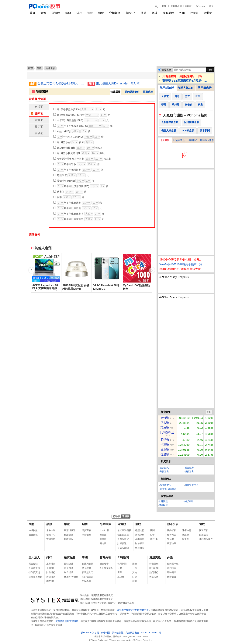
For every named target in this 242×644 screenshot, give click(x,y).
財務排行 (51, 572)
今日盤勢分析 (106, 568)
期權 (154, 13)
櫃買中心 (51, 535)
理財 (135, 581)
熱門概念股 (205, 88)
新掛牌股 (172, 530)
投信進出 (189, 471)
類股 (101, 13)
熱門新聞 (122, 564)
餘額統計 (69, 564)
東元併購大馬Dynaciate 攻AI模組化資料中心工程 (120, 83)
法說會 (185, 535)
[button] (152, 270)
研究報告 (104, 564)
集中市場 (51, 530)
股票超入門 (88, 572)
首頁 (32, 13)
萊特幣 (165, 440)
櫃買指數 (33, 535)
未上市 (121, 577)
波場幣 (165, 449)
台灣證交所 (165, 485)
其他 (135, 572)
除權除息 (187, 530)
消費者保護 (118, 633)
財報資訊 (122, 543)
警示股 (171, 539)
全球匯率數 (173, 564)
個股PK (131, 13)
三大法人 (164, 468)
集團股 (103, 539)
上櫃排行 (51, 568)
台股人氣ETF (186, 88)
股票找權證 (70, 530)
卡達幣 (165, 445)
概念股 (103, 543)
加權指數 (33, 530)
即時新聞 (123, 557)
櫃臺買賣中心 (192, 485)
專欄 (85, 557)
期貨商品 (86, 530)
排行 (79, 13)
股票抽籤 (172, 543)
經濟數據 (172, 577)
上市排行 (51, 564)
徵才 (161, 633)
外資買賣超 (34, 568)
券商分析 (105, 557)
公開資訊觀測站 (168, 489)
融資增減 (69, 568)
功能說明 (188, 501)
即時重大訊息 (207, 140)
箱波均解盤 (88, 564)
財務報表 (140, 543)
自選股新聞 (123, 548)
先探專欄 (86, 581)
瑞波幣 (165, 427)
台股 (120, 568)
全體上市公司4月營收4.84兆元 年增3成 (61, 83)
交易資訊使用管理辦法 (67, 621)
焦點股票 (154, 577)
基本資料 (140, 539)
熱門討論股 (167, 88)
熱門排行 (154, 572)
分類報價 (115, 13)
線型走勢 (140, 530)
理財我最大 (88, 577)
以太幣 (165, 423)
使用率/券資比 (71, 577)
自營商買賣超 (35, 577)
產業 (120, 572)
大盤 (43, 13)
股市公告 (173, 524)
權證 (143, 13)
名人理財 (86, 568)
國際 (135, 564)
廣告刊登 (105, 633)
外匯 (182, 13)
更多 (209, 412)
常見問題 (163, 501)
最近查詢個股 (124, 530)
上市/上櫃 (104, 530)
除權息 (208, 13)
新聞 (164, 6)
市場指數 (51, 539)
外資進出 (164, 471)
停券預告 (172, 535)
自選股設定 (123, 539)
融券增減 (69, 572)
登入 (211, 6)
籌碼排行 (51, 577)
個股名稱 (166, 70)
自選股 (56, 13)
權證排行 (69, 539)
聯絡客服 (163, 505)
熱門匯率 (172, 568)
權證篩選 (69, 535)
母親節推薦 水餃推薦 (181, 6)
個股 (138, 524)
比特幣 (194, 13)
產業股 (103, 535)
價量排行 (193, 140)
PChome (200, 6)
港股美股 (168, 13)
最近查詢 (165, 140)
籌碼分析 (140, 535)
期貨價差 (86, 535)
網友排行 (51, 581)
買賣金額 (33, 564)
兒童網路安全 (132, 633)
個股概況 (140, 548)
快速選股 (204, 530)
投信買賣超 (34, 572)
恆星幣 (165, 454)
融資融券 (189, 468)
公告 (152, 535)
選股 (90, 13)
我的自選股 (179, 140)
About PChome (149, 633)
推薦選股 (148, 92)
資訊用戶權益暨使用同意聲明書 (133, 610)
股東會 (185, 539)
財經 (135, 577)
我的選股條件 (132, 92)
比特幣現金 (167, 432)
